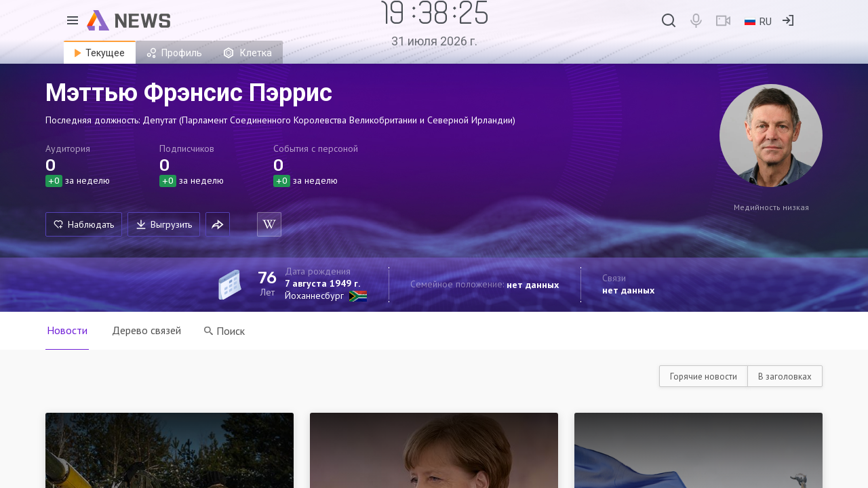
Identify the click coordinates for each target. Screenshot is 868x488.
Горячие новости (704, 377)
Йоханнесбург (314, 296)
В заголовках (785, 377)
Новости (67, 330)
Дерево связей (146, 330)
